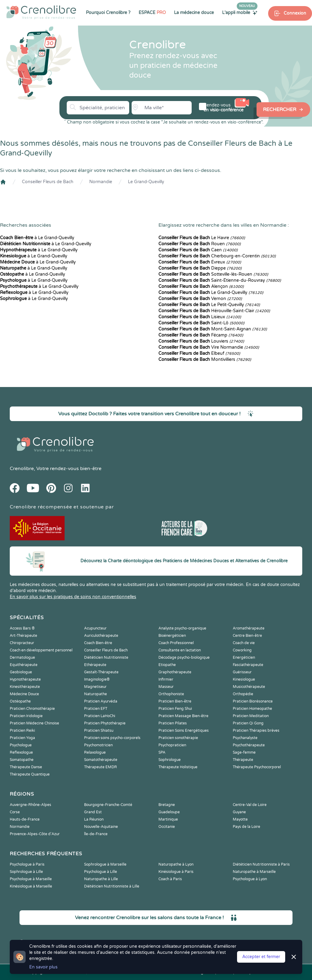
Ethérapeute (95, 665)
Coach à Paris (170, 879)
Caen (198, 250)
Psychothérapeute (249, 745)
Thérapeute (243, 760)
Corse (15, 812)
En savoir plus (43, 967)
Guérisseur (242, 672)
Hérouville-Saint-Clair (214, 311)
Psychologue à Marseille (31, 879)
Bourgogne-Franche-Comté (108, 805)
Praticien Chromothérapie (32, 709)
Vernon (200, 299)
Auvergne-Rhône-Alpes (30, 805)
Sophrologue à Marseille (105, 864)
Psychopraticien (172, 745)
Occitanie (167, 827)
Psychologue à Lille (101, 872)
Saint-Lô (201, 323)
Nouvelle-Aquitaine (101, 827)
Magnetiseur (95, 687)
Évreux (200, 262)
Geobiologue (21, 672)
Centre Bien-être (247, 636)
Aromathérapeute (249, 628)
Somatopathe (22, 760)
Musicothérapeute (249, 687)
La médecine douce (194, 13)
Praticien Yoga (22, 738)
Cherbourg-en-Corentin (217, 256)
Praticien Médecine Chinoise (34, 723)
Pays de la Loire (246, 827)
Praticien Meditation (251, 716)
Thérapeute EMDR (101, 767)
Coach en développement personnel (41, 650)
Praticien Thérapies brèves (256, 731)
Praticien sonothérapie (178, 738)
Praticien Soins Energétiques (184, 731)
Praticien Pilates (173, 723)
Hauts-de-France (25, 819)
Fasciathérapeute (248, 665)
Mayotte (240, 819)
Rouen (200, 244)
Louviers (201, 341)
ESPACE (152, 13)
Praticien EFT (96, 709)
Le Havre (202, 238)
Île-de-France (96, 834)
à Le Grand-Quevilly (37, 238)
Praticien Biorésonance (253, 701)
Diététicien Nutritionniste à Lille (112, 886)
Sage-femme (244, 752)
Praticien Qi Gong (248, 723)
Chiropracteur (22, 643)
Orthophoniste (171, 694)
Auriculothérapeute (101, 636)
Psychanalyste (245, 738)
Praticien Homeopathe (252, 709)
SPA (162, 752)
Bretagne (167, 805)
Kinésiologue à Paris (176, 872)
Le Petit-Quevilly (209, 305)
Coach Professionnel (176, 643)
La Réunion (94, 819)
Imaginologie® (97, 679)
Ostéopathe (20, 701)
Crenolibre (22, 469)
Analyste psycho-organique (182, 628)
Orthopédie (243, 694)
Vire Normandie (209, 347)
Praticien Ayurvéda (101, 701)
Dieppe (200, 268)
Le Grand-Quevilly (146, 182)
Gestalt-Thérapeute (101, 672)
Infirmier (166, 679)
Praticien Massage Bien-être (183, 716)
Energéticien (244, 657)
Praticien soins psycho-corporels (112, 738)
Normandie (101, 182)
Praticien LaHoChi (100, 716)
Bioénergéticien (172, 636)
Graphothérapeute (175, 672)
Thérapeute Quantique (30, 774)
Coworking (242, 650)
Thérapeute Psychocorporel (257, 767)
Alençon (201, 286)
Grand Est (93, 812)
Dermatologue (22, 657)
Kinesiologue (244, 679)
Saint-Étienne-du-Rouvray (220, 280)
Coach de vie (244, 643)
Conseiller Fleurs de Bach (48, 182)
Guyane (239, 812)
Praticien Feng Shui (175, 709)
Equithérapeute (24, 665)
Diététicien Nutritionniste (106, 657)
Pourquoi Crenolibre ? (108, 13)
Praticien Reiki (22, 731)
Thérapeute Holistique (178, 767)
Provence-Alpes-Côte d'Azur (35, 834)
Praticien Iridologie (26, 716)
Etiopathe (167, 665)
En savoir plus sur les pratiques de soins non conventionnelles (73, 597)
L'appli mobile (240, 12)
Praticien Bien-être (175, 701)
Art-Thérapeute (23, 636)
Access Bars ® (22, 628)
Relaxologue (95, 752)
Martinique (168, 819)
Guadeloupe (169, 812)
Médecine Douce (24, 694)
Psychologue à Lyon (250, 879)
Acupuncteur (95, 628)
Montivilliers (205, 359)
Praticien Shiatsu (99, 731)
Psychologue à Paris (27, 864)
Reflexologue (21, 752)
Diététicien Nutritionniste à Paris (261, 864)
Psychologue (21, 745)
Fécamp (201, 335)
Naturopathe (96, 694)
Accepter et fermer (261, 957)
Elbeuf (199, 353)
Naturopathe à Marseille (254, 872)
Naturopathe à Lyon (176, 864)
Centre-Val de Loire (250, 805)
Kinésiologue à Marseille (31, 886)
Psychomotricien (98, 745)
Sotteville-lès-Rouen (213, 274)
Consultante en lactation (180, 650)
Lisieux (200, 317)
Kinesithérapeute (25, 687)
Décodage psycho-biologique (184, 657)
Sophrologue (170, 760)
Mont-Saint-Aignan (213, 329)
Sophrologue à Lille (26, 872)
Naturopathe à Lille (101, 879)
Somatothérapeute (101, 760)
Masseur (166, 687)
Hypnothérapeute (25, 679)
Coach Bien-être (98, 643)
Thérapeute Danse (26, 767)
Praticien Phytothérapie (105, 723)
